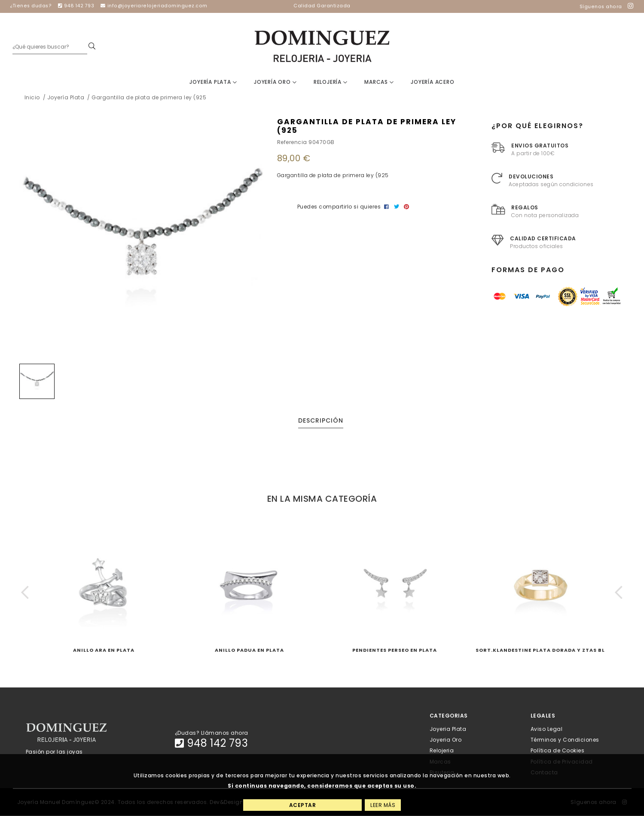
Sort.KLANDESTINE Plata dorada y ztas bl (540, 650)
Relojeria (442, 751)
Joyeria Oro (446, 740)
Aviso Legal (547, 729)
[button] (25, 593)
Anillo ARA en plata (104, 650)
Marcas (379, 82)
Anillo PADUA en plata (249, 650)
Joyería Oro (275, 82)
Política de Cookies (558, 751)
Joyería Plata (213, 82)
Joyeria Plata (448, 729)
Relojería (331, 82)
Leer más (383, 805)
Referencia (292, 143)
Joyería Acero (432, 82)
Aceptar (303, 805)
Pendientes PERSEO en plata (395, 650)
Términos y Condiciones (565, 740)
